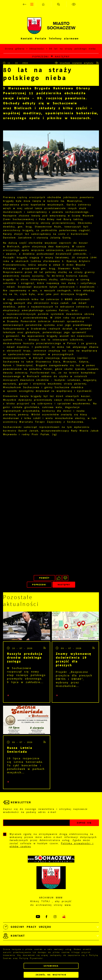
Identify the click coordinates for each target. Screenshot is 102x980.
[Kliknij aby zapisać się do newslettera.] (84, 823)
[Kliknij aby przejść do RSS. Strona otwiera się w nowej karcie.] (98, 63)
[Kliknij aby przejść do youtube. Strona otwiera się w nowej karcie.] (38, 917)
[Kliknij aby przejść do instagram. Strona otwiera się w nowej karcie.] (55, 917)
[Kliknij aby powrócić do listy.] (52, 57)
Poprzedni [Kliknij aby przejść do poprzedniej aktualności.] (40, 57)
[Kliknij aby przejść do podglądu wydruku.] (65, 578)
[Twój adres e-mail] (37, 823)
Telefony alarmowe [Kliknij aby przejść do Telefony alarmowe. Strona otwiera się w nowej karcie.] (64, 39)
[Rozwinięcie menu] (51, 927)
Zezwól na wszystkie (51, 975)
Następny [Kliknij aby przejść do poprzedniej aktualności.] (62, 57)
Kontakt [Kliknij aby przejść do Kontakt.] (27, 39)
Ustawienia (51, 966)
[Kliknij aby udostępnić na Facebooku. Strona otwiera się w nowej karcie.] (59, 578)
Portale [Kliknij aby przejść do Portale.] (41, 39)
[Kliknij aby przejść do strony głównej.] (43, 4)
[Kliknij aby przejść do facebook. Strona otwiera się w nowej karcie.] (47, 917)
